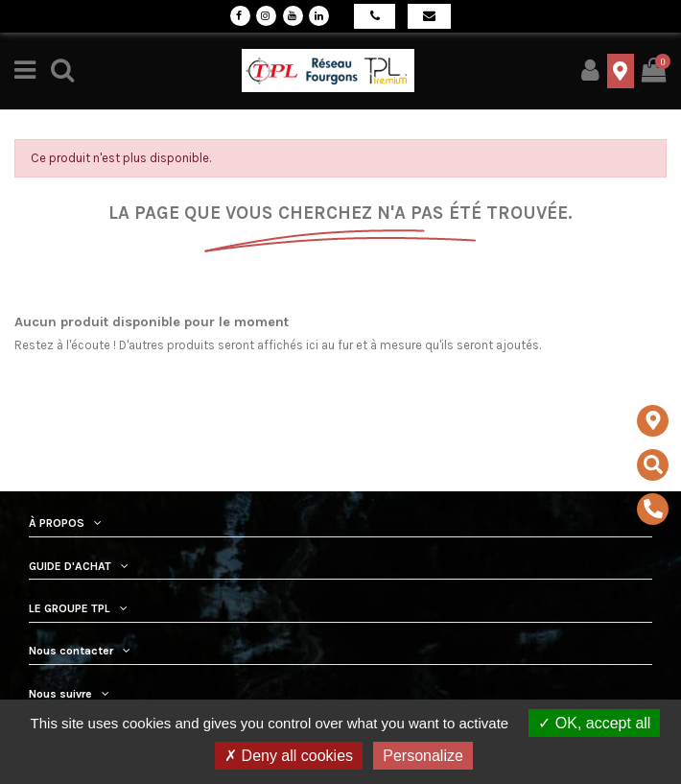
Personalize (423, 756)
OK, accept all (594, 723)
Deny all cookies (289, 756)
